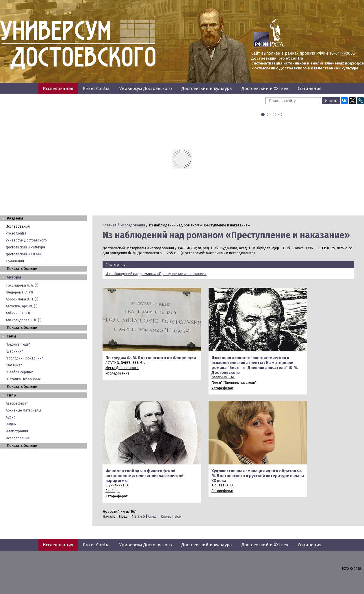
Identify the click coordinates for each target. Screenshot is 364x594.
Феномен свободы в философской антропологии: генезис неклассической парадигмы (144, 476)
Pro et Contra (96, 88)
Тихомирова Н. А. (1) (22, 285)
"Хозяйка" (14, 365)
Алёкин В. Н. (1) (18, 313)
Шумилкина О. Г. (119, 485)
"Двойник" (14, 351)
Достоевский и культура (207, 88)
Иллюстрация (17, 431)
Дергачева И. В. (134, 362)
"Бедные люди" (18, 344)
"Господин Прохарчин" (24, 358)
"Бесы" (217, 383)
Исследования (58, 88)
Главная (109, 225)
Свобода (113, 491)
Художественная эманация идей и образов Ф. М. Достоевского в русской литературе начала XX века (258, 476)
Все (178, 516)
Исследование (18, 438)
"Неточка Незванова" (24, 379)
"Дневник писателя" (240, 383)
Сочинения (310, 88)
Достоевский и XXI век (265, 88)
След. (153, 516)
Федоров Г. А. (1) (19, 292)
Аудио (11, 417)
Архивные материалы (23, 410)
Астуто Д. (113, 362)
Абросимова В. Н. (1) (22, 299)
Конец (166, 516)
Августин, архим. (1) (22, 306)
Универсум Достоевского (146, 88)
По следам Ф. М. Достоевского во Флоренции (151, 358)
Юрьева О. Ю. (223, 485)
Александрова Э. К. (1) (24, 320)
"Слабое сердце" (20, 372)
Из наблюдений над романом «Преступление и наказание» (156, 274)
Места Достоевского (122, 368)
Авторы (14, 277)
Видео (11, 424)
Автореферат (17, 403)
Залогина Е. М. (223, 377)
